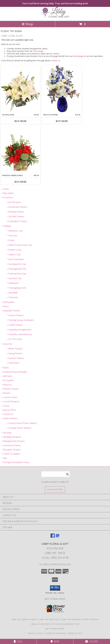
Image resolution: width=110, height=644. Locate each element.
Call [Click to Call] (18, 641)
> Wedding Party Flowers (13, 441)
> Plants (5, 368)
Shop (27, 24)
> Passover (12, 236)
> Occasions (7, 197)
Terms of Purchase (56, 633)
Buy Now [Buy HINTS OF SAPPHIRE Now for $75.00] (62, 121)
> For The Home (14, 339)
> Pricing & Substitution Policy (15, 462)
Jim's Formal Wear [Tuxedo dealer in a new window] (55, 599)
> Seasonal (7, 344)
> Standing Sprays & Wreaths (20, 320)
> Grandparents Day (16, 264)
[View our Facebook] (53, 537)
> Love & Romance (10, 401)
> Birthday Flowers (15, 212)
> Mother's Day (14, 250)
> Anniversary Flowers (17, 207)
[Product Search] (56, 474)
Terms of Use (75, 633)
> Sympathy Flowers (11, 311)
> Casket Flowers (15, 325)
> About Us (7, 385)
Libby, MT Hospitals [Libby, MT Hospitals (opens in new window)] (49, 619)
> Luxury (5, 406)
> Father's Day (13, 255)
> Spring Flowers (14, 353)
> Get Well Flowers (15, 216)
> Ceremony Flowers (11, 445)
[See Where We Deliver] (55, 489)
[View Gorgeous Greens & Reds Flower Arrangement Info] (20, 150)
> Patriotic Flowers (10, 389)
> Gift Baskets (8, 302)
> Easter (11, 240)
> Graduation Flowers (17, 221)
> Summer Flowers (15, 358)
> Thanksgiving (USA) (16, 288)
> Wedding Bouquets (11, 437)
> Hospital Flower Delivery (19, 428)
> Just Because (14, 202)
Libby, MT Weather (40, 624)
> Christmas (12, 297)
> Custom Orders (9, 397)
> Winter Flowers (15, 349)
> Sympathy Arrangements (19, 330)
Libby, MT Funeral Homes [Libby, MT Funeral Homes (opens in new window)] (24, 619)
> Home (5, 189)
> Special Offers (9, 410)
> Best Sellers (8, 193)
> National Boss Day (16, 274)
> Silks (4, 458)
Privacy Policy (36, 633)
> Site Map (6, 433)
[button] (55, 588)
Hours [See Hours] (92, 641)
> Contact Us (7, 414)
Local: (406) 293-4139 (55, 558)
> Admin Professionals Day (19, 245)
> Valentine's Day (15, 231)
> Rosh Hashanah (15, 259)
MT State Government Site (65, 624)
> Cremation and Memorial (19, 334)
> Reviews (6, 393)
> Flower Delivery (9, 418)
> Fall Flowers (13, 363)
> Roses (5, 306)
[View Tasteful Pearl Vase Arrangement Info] (20, 89)
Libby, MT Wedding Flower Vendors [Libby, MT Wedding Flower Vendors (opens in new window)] (80, 619)
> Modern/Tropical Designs (14, 372)
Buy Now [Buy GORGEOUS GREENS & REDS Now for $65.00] (20, 182)
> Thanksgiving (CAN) (16, 269)
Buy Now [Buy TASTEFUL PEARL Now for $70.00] (20, 121)
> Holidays (6, 226)
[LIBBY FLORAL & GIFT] (55, 17)
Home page (38, 51)
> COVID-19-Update (11, 454)
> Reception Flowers (11, 450)
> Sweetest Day (14, 278)
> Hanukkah (12, 293)
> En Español (7, 380)
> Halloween (13, 283)
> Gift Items (7, 376)
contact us (56, 60)
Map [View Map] (55, 641)
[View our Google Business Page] (57, 537)
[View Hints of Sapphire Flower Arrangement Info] (62, 89)
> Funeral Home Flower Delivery (22, 423)
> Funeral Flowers (15, 315)
